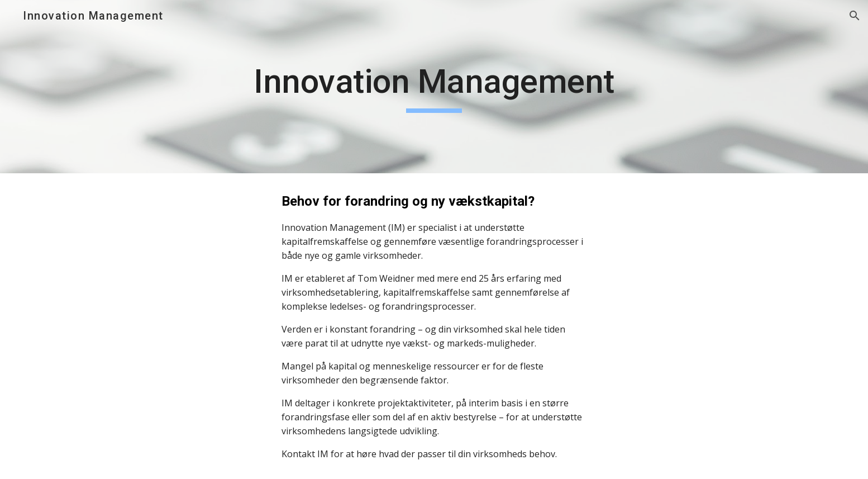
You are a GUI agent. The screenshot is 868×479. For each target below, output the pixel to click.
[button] (855, 16)
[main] (434, 87)
